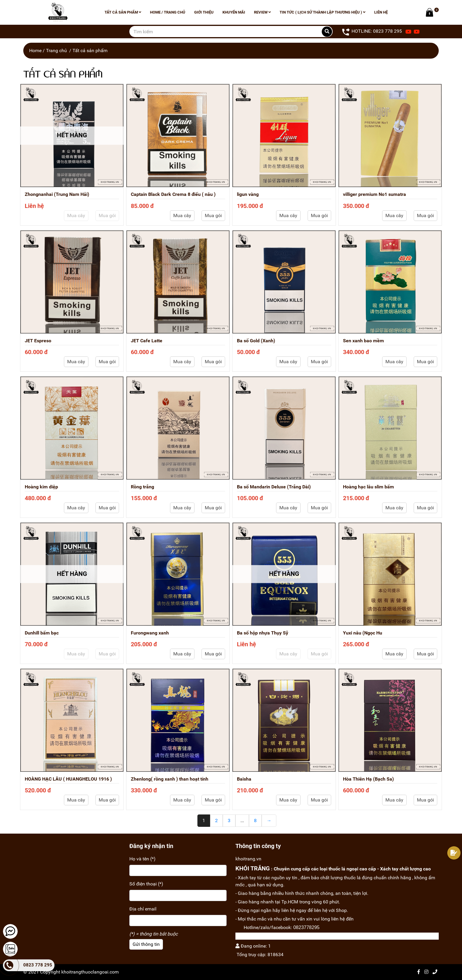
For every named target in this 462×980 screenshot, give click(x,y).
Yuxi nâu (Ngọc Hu (363, 633)
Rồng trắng (142, 487)
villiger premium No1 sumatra (374, 194)
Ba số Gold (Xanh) (256, 341)
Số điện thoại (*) (146, 884)
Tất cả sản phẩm (123, 12)
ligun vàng (248, 194)
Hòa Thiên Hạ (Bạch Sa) (368, 779)
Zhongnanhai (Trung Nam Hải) (57, 194)
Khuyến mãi (234, 12)
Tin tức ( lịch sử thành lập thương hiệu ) (322, 12)
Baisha (244, 779)
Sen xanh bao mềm (363, 341)
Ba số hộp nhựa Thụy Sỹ (263, 633)
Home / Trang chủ (168, 12)
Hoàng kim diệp (41, 487)
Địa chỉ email (143, 909)
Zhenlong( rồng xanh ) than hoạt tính (170, 779)
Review (262, 12)
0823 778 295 (38, 965)
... (242, 820)
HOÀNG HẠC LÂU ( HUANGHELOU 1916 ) (68, 779)
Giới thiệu (204, 12)
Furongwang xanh (150, 633)
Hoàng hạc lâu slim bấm (368, 487)
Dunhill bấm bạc (42, 633)
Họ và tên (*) (142, 859)
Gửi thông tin (146, 944)
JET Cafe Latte (147, 341)
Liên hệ (381, 12)
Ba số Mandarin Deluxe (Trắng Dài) (274, 487)
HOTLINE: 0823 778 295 (372, 32)
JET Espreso (38, 341)
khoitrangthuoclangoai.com (90, 972)
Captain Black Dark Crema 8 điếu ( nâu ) (173, 194)
